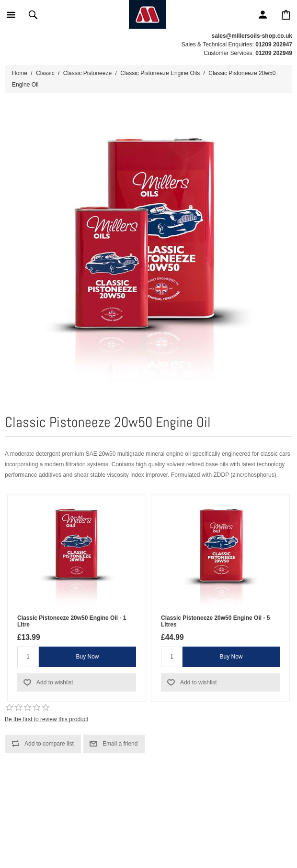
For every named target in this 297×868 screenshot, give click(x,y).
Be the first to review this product (46, 719)
